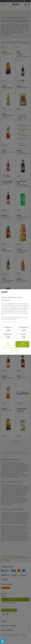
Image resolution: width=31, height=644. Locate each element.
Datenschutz (12, 322)
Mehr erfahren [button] (15, 351)
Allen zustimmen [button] (22, 344)
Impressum (4, 322)
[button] (3, 641)
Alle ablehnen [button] (8, 344)
